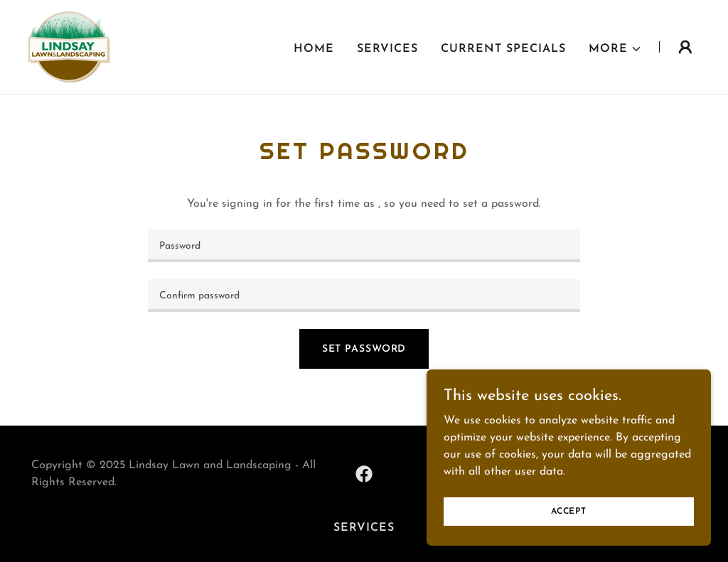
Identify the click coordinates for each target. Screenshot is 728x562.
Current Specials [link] (503, 49)
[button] (615, 49)
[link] (69, 46)
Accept (569, 511)
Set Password (364, 349)
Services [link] (387, 49)
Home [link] (314, 49)
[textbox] (364, 246)
